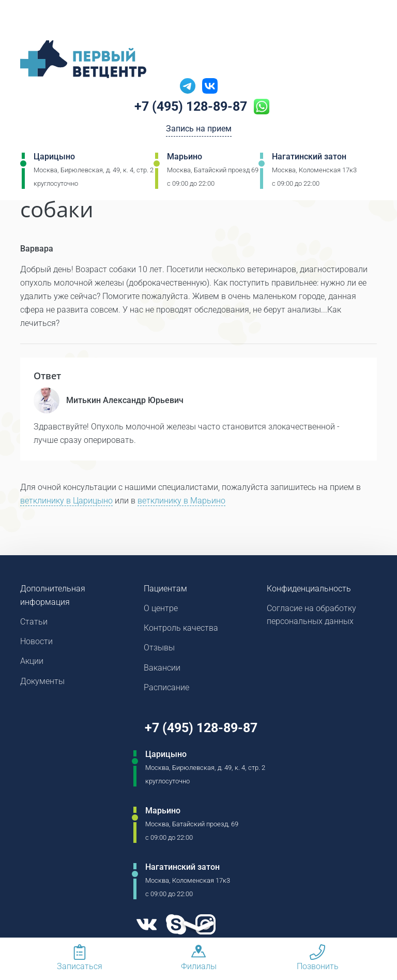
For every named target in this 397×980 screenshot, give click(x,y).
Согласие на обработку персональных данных (311, 615)
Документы (42, 683)
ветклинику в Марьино (181, 501)
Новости (36, 642)
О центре (161, 609)
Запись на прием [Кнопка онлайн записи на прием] (199, 130)
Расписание (166, 689)
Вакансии (162, 669)
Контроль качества (181, 629)
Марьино (185, 158)
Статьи (34, 622)
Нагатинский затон (309, 158)
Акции (32, 663)
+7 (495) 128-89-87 (191, 107)
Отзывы (159, 649)
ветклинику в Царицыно (66, 501)
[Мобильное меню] (28, 20)
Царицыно (54, 158)
